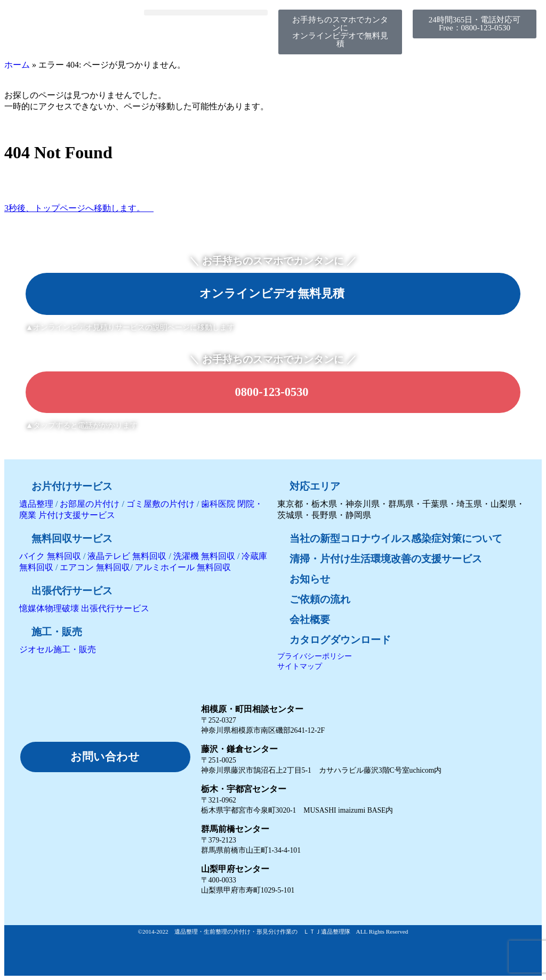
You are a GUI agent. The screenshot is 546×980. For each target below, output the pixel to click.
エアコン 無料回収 (95, 567)
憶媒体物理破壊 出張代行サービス (84, 608)
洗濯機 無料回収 (203, 556)
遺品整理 (36, 504)
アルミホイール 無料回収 (183, 567)
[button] (206, 13)
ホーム (17, 65)
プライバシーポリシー (315, 656)
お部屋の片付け (90, 504)
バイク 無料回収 (50, 556)
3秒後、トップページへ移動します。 (79, 208)
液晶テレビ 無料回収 (127, 556)
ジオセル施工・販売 (58, 649)
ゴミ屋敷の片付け (160, 504)
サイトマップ (300, 666)
